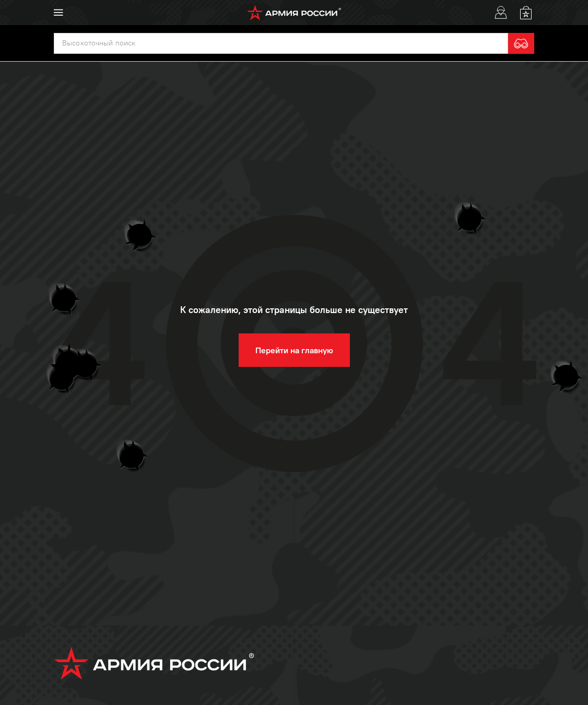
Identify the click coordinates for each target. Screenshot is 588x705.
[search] (521, 43)
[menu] (58, 13)
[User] (501, 13)
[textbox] (281, 43)
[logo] (294, 13)
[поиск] (281, 43)
